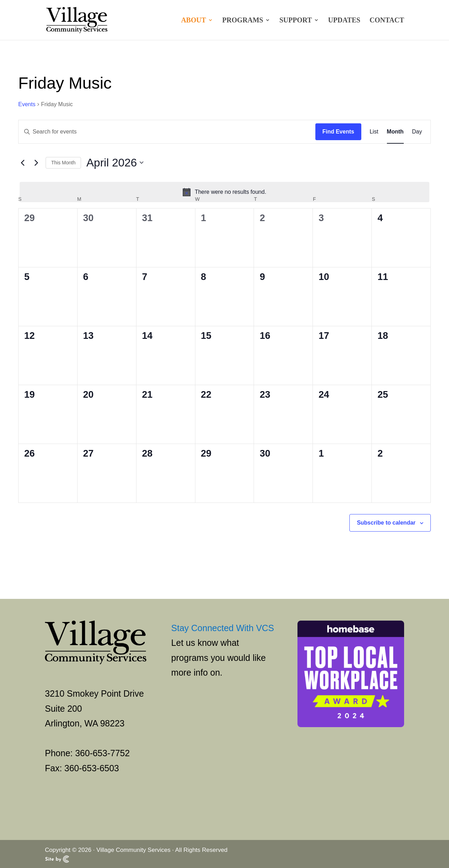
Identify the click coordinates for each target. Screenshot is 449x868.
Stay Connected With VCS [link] (223, 628)
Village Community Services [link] (133, 850)
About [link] (193, 21)
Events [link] (27, 104)
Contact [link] (387, 21)
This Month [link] (63, 163)
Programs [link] (243, 21)
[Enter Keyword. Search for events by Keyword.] (167, 132)
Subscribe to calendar (386, 523)
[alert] (224, 192)
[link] (77, 19)
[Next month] (36, 163)
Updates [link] (344, 21)
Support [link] (296, 21)
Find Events (338, 132)
